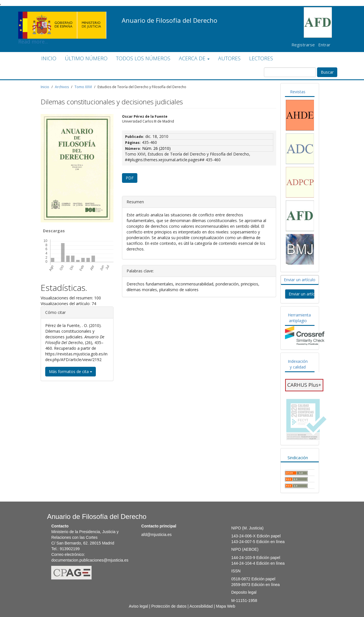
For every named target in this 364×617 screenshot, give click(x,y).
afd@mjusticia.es (157, 535)
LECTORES (261, 58)
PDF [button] (130, 178)
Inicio (45, 87)
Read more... (62, 16)
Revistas (298, 92)
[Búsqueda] (290, 72)
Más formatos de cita (71, 371)
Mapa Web (225, 606)
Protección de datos (169, 606)
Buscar (327, 72)
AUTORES (229, 58)
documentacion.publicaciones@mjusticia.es (90, 560)
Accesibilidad (201, 606)
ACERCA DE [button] (194, 58)
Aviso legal (138, 606)
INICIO (49, 58)
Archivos (62, 87)
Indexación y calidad (298, 364)
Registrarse (303, 45)
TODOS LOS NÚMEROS (143, 58)
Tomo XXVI (83, 87)
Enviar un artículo (300, 280)
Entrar (324, 45)
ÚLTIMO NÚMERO (86, 58)
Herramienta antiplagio (299, 318)
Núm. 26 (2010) (156, 148)
